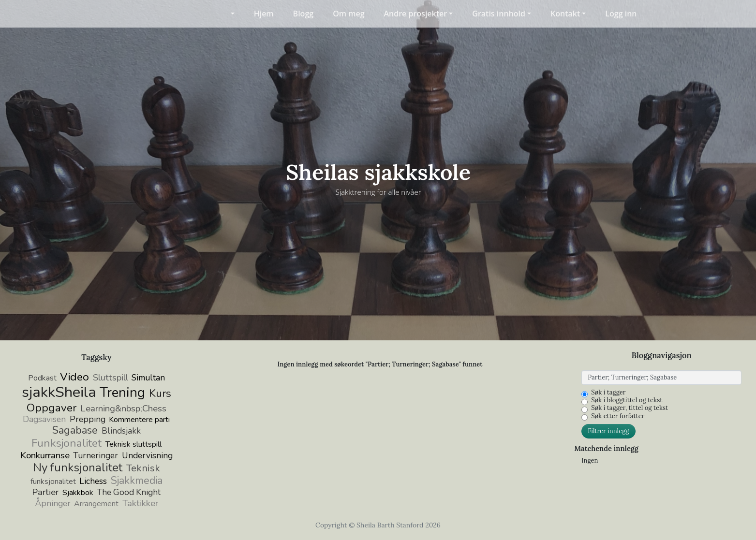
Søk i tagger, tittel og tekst (630, 408)
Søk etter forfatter (618, 416)
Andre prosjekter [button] (416, 14)
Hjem (264, 14)
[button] (226, 14)
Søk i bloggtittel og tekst (627, 400)
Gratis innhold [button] (499, 14)
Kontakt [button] (565, 14)
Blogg (304, 14)
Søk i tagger (608, 393)
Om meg (348, 14)
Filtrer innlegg (608, 431)
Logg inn (621, 14)
